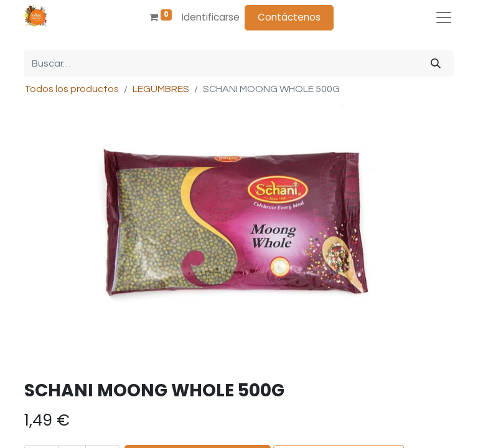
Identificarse (211, 17)
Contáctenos (289, 17)
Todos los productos (72, 89)
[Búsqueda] (436, 63)
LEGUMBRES (161, 89)
